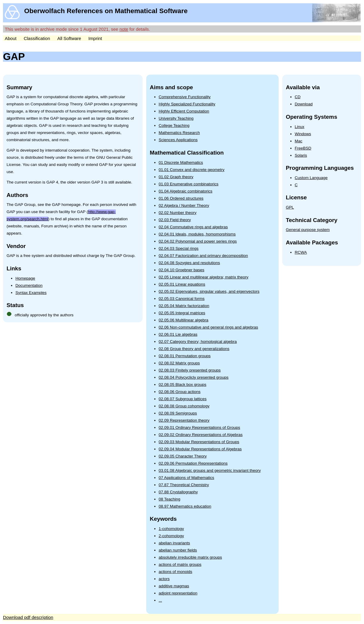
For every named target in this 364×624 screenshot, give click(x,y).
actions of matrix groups (180, 564)
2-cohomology (171, 536)
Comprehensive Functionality (185, 97)
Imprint (95, 38)
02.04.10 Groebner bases (182, 270)
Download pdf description (28, 617)
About (11, 38)
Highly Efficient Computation (184, 111)
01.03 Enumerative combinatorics (189, 184)
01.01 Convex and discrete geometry (192, 170)
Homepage (25, 278)
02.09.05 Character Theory (183, 456)
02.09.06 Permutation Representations (193, 463)
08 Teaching (170, 499)
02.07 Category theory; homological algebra (198, 342)
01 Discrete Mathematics (181, 162)
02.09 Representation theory (184, 420)
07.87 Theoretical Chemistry (184, 485)
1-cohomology (171, 529)
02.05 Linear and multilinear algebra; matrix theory (204, 277)
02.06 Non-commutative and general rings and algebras (208, 327)
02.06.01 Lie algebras (178, 334)
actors (164, 579)
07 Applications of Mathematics (186, 478)
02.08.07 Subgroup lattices (183, 399)
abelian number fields (178, 550)
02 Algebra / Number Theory (184, 205)
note (124, 29)
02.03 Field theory (175, 220)
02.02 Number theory (178, 213)
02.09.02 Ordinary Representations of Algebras (201, 435)
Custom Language (311, 178)
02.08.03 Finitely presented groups (190, 370)
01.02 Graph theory (176, 177)
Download (304, 104)
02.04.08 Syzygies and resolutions (189, 263)
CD (298, 97)
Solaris (301, 155)
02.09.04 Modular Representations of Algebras (200, 449)
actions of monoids (176, 572)
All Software (69, 38)
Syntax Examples (31, 293)
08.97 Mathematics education (185, 506)
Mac (299, 141)
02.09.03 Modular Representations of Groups (199, 442)
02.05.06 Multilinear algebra (184, 320)
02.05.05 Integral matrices (182, 313)
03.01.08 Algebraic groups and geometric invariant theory (210, 470)
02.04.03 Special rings (179, 248)
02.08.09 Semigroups (178, 413)
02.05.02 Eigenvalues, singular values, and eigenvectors (209, 291)
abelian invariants (174, 543)
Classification (37, 38)
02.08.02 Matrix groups (179, 363)
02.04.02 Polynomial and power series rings (198, 241)
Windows (303, 134)
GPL (290, 207)
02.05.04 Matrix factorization (184, 306)
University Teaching (176, 118)
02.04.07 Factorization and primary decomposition (203, 256)
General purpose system (308, 230)
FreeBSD (303, 148)
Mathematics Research (179, 133)
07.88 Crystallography (178, 492)
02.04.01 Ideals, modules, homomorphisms (197, 234)
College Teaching (174, 125)
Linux (300, 127)
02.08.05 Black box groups (183, 385)
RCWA (301, 252)
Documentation (29, 285)
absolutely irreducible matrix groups (190, 557)
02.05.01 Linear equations (182, 284)
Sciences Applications (178, 140)
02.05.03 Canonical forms (182, 299)
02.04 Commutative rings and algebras (193, 227)
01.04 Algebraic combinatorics (186, 191)
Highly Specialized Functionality (187, 104)
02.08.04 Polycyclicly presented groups (194, 377)
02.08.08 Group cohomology (184, 406)
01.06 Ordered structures (181, 198)
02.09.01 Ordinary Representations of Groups (199, 427)
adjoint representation (178, 593)
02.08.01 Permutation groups (185, 356)
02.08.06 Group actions (180, 392)
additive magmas (174, 586)
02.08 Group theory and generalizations (194, 349)
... (160, 600)
